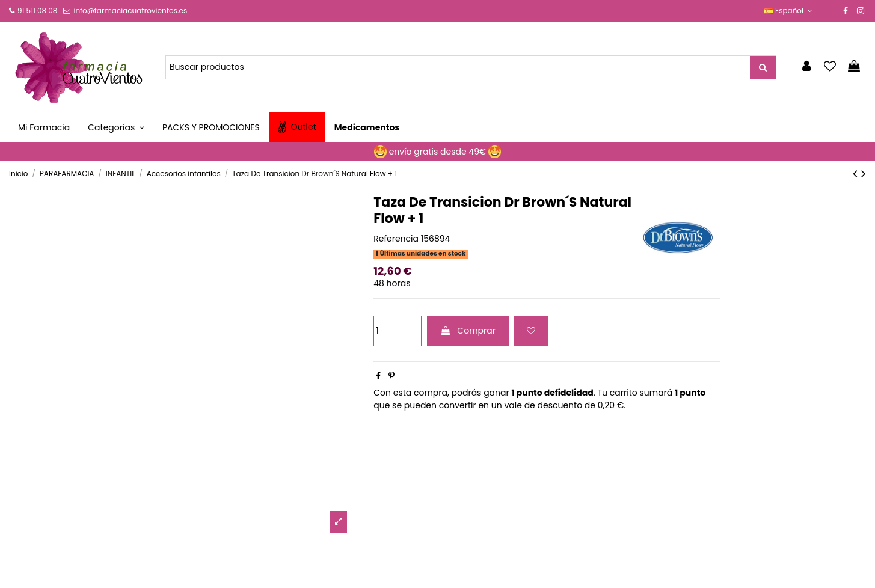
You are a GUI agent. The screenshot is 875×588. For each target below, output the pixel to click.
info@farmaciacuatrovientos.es (130, 11)
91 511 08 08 (37, 11)
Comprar (468, 331)
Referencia (396, 239)
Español (789, 11)
